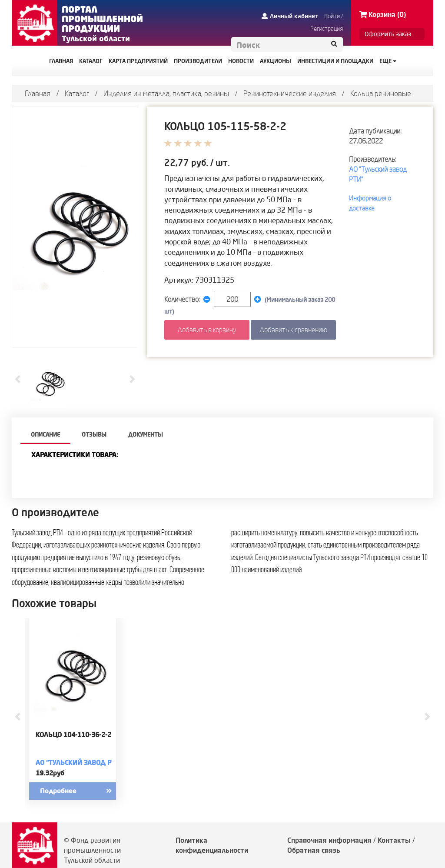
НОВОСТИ (241, 61)
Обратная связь (314, 850)
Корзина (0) (383, 14)
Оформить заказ (388, 34)
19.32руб (50, 773)
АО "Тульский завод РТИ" (79, 763)
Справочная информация (329, 840)
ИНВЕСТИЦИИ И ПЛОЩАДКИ (335, 61)
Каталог (77, 93)
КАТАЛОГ (91, 61)
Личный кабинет (290, 16)
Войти (332, 16)
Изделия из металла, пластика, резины (166, 93)
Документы (146, 434)
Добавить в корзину (207, 330)
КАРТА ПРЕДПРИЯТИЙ (138, 61)
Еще (388, 61)
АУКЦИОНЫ (276, 61)
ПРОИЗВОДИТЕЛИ (198, 61)
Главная (38, 93)
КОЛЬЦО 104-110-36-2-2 (73, 735)
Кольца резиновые (381, 93)
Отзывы (94, 434)
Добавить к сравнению (293, 330)
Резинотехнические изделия (290, 93)
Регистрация (327, 29)
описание (45, 434)
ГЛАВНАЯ (61, 61)
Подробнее (83, 791)
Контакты (394, 840)
